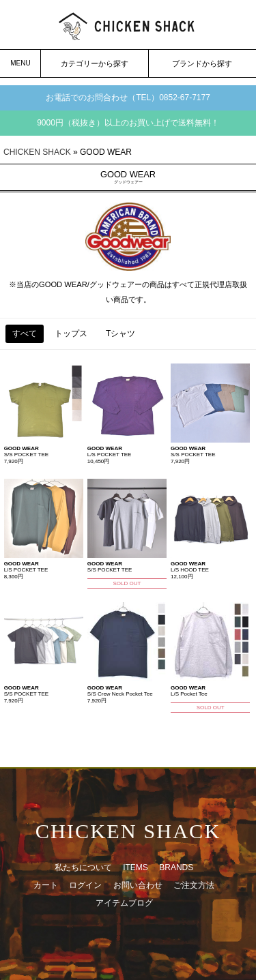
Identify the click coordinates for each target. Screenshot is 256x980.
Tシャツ (120, 333)
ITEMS (136, 867)
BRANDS (176, 867)
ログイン (85, 885)
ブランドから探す (202, 63)
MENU (20, 63)
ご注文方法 (194, 885)
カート (46, 885)
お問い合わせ (138, 885)
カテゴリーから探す (95, 63)
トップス (71, 333)
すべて (25, 333)
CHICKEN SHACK (37, 152)
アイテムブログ (124, 903)
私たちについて (83, 867)
